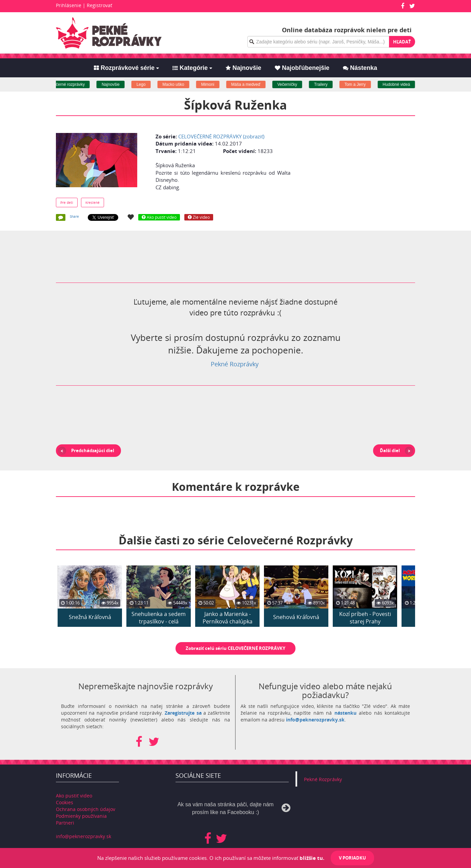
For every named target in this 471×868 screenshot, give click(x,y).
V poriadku (352, 858)
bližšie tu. (312, 858)
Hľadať (402, 42)
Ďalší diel (390, 450)
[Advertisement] (355, 172)
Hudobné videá (403, 84)
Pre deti (67, 202)
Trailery (328, 84)
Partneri (65, 823)
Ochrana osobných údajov (86, 809)
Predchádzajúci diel (93, 450)
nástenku (345, 713)
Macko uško (180, 84)
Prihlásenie (69, 5)
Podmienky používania (81, 816)
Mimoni (215, 84)
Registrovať (99, 5)
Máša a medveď (253, 84)
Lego (148, 84)
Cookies (65, 802)
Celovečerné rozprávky (71, 84)
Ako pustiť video (74, 796)
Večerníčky (294, 84)
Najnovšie (118, 84)
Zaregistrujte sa (183, 713)
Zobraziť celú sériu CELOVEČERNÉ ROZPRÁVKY (235, 648)
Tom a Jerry (362, 84)
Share (74, 216)
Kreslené (93, 202)
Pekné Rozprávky (235, 364)
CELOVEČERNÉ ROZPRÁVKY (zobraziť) (221, 136)
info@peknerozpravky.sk (315, 720)
